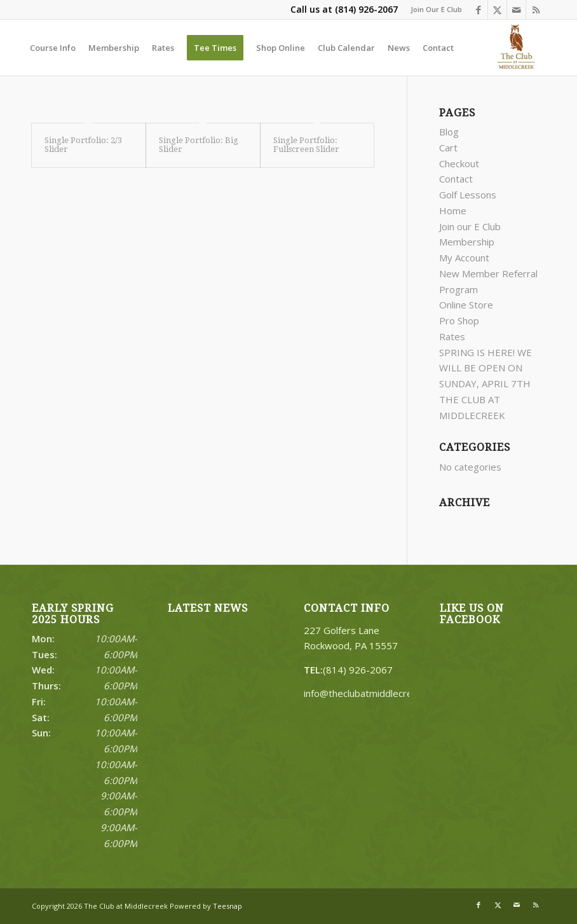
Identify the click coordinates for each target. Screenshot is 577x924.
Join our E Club (470, 226)
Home (453, 210)
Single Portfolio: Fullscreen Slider (306, 145)
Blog (449, 132)
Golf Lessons (468, 195)
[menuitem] (433, 10)
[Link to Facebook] (478, 10)
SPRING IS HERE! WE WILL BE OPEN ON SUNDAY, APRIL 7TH (485, 368)
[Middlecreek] (518, 48)
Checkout (459, 163)
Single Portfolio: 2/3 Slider (83, 145)
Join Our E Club (436, 9)
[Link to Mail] (516, 10)
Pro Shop (459, 321)
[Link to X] (497, 10)
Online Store (466, 305)
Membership (467, 242)
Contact (456, 179)
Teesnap (227, 906)
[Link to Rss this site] (536, 10)
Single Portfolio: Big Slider (199, 145)
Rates (452, 336)
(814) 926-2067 (366, 9)
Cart (448, 148)
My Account (464, 258)
